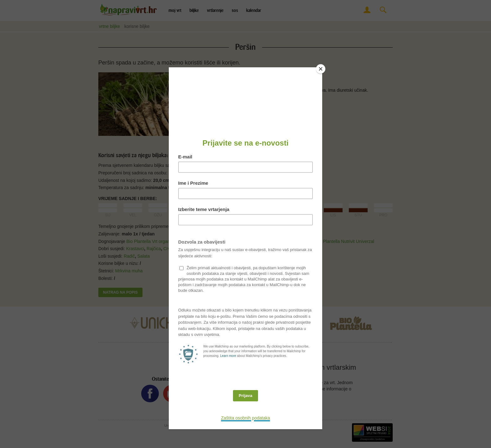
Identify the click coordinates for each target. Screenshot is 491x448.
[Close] (321, 69)
